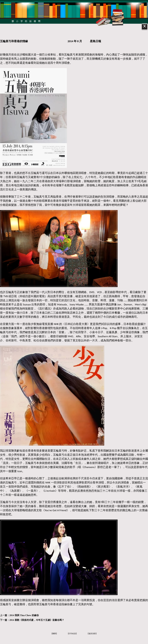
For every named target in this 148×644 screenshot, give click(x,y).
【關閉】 (54, 634)
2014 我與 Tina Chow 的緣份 (24, 615)
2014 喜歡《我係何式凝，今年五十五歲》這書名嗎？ (37, 620)
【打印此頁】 (72, 634)
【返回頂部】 (92, 634)
